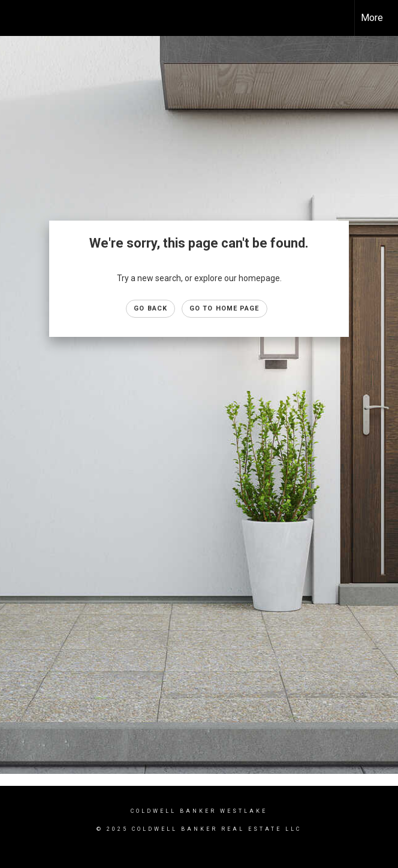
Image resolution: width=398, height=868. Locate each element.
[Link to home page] (15, 18)
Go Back (150, 308)
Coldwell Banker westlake (199, 811)
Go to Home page (224, 308)
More (372, 18)
